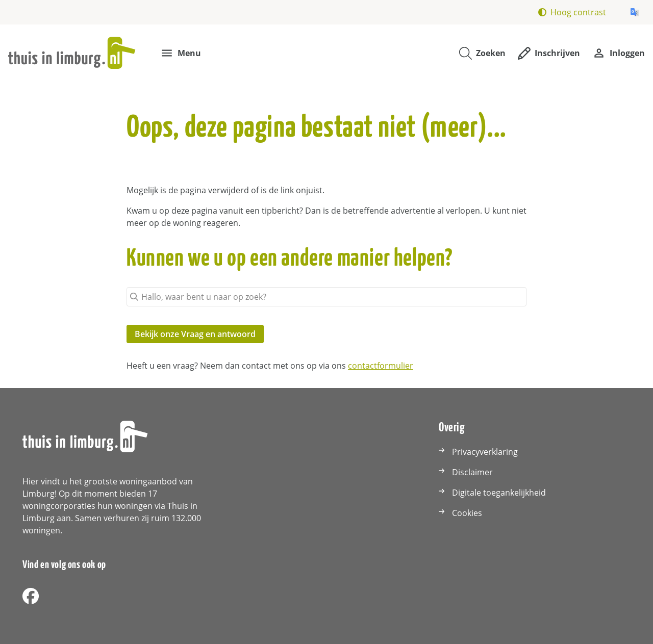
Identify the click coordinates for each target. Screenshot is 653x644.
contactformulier (381, 366)
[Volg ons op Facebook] (31, 597)
